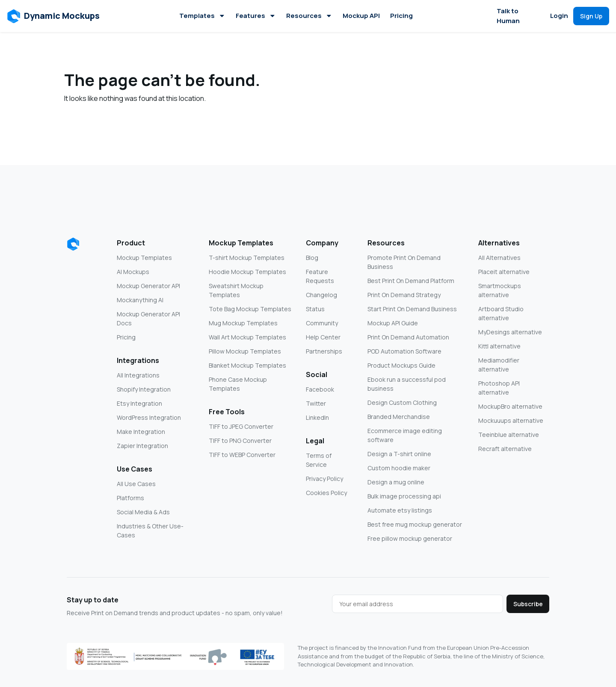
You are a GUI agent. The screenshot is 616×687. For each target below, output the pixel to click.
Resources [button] (309, 16)
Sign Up (591, 16)
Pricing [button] (401, 16)
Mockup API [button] (361, 16)
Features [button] (256, 16)
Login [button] (559, 16)
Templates (202, 16)
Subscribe (528, 604)
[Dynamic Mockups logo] (73, 244)
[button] (54, 16)
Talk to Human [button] (508, 16)
